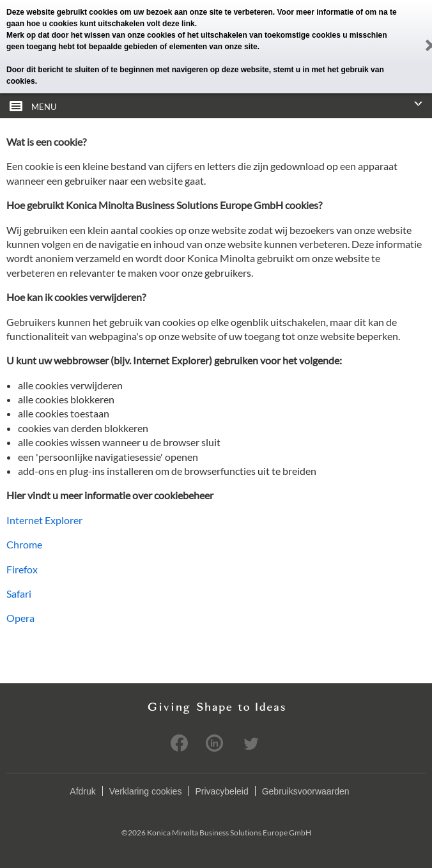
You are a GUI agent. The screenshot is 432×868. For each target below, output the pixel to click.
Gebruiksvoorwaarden (306, 791)
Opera (20, 618)
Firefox (22, 569)
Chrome (24, 544)
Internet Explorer (44, 520)
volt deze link (170, 24)
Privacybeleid (221, 791)
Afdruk (82, 791)
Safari (19, 593)
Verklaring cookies (146, 791)
